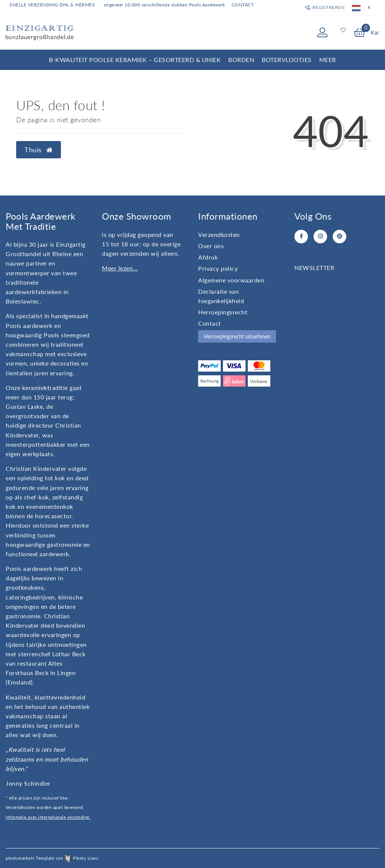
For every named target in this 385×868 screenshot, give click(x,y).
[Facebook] (301, 237)
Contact (243, 5)
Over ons (211, 246)
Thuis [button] (39, 150)
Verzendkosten (219, 234)
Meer (328, 60)
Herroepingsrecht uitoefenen (237, 336)
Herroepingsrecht (223, 312)
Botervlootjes (287, 60)
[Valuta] (370, 8)
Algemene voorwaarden (231, 280)
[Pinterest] (340, 237)
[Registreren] (324, 8)
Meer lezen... (120, 268)
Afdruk (208, 257)
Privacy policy (218, 268)
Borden (241, 60)
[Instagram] (320, 237)
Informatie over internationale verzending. (48, 817)
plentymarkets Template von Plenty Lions (52, 858)
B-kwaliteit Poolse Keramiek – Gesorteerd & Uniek (135, 60)
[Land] (356, 8)
